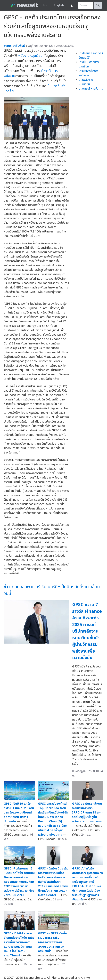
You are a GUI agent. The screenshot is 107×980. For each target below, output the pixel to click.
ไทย (45, 5)
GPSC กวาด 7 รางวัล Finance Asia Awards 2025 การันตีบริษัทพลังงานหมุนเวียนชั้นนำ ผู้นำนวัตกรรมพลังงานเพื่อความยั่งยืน (87, 631)
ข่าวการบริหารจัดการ (91, 89)
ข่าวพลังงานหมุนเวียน (86, 82)
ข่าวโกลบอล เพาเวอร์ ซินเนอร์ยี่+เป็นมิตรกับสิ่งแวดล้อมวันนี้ (52, 590)
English (59, 5)
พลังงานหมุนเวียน (30, 56)
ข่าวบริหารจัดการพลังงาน (89, 73)
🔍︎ (98, 5)
